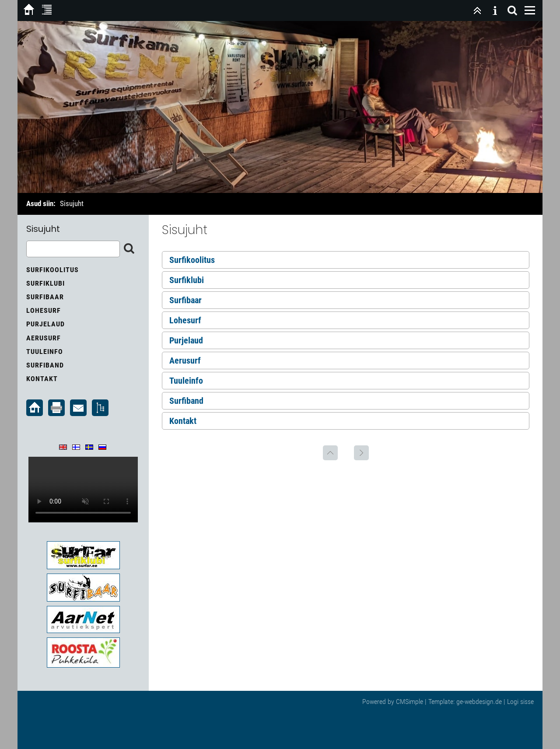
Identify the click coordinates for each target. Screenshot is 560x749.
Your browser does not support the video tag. (83, 490)
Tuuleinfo (186, 381)
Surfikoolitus (192, 260)
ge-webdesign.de (479, 702)
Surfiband (186, 401)
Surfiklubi (187, 280)
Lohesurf (185, 320)
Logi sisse (520, 702)
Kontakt (183, 421)
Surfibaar (185, 300)
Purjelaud (186, 340)
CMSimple (409, 702)
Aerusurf (185, 360)
